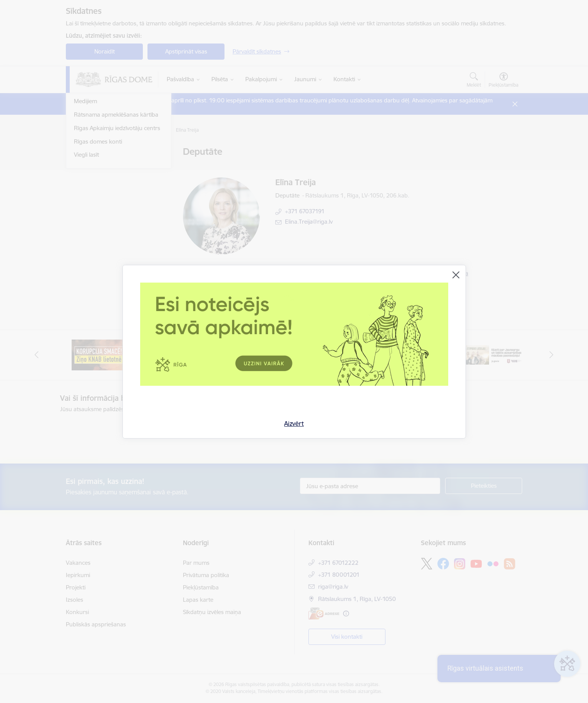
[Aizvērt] (456, 275)
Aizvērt (294, 423)
